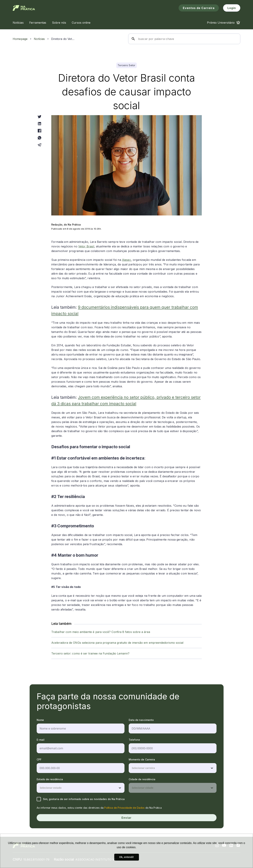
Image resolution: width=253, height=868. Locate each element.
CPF (39, 759)
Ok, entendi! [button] (126, 857)
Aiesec (126, 260)
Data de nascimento (141, 720)
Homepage (20, 39)
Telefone (134, 740)
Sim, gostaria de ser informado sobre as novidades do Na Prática (81, 799)
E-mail (41, 740)
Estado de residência (50, 779)
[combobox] (132, 768)
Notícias (39, 39)
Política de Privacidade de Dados (124, 808)
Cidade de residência (142, 779)
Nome (40, 720)
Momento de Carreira (142, 759)
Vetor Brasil (86, 246)
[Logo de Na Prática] (24, 8)
